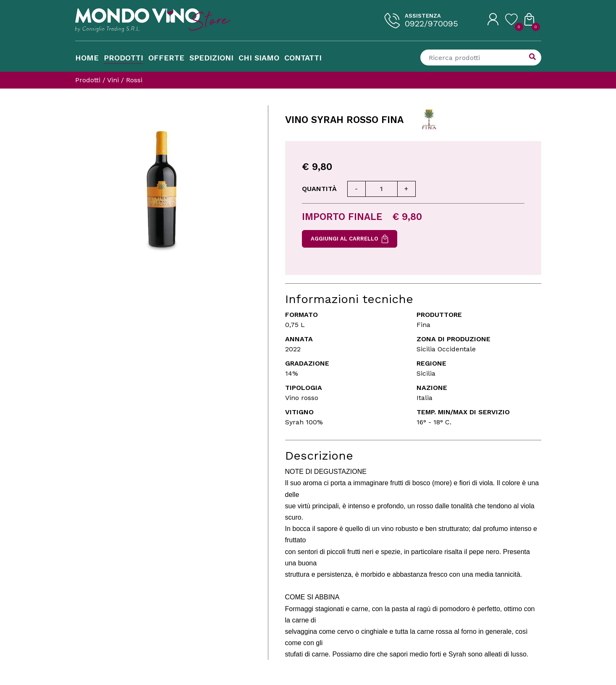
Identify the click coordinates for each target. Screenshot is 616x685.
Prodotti (123, 58)
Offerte (166, 58)
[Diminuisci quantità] (356, 189)
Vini (113, 80)
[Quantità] (381, 189)
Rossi (134, 80)
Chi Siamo (259, 58)
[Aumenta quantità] (406, 189)
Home (87, 58)
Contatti (303, 58)
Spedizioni (211, 58)
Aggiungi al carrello (350, 239)
